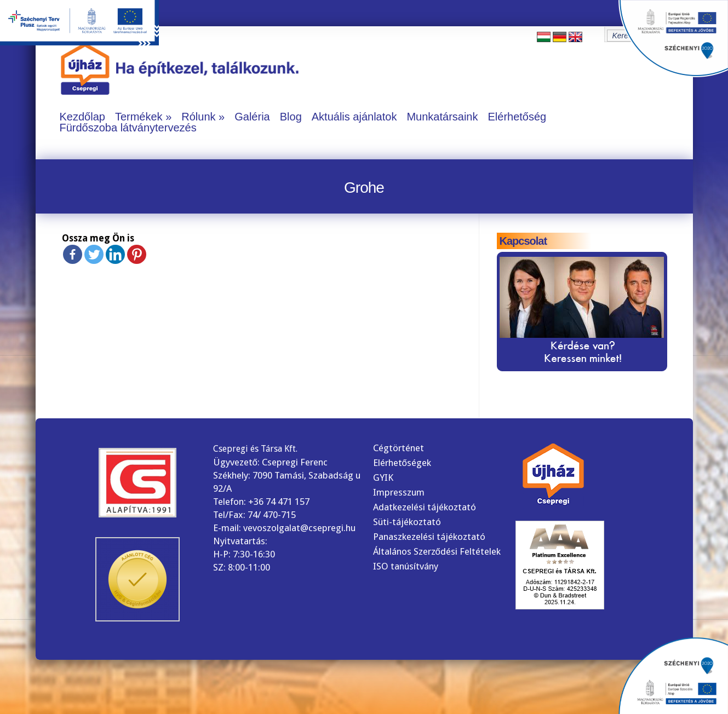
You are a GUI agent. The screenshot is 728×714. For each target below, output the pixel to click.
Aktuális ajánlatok (354, 117)
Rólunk (198, 117)
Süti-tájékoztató (407, 522)
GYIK (383, 477)
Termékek (139, 117)
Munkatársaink (442, 117)
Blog (291, 117)
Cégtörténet (399, 448)
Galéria (252, 117)
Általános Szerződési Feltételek (437, 551)
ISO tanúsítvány (406, 566)
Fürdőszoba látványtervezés (128, 128)
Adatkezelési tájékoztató (425, 507)
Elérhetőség (517, 117)
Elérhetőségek (402, 463)
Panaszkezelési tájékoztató (429, 537)
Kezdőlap (82, 117)
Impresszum (399, 492)
